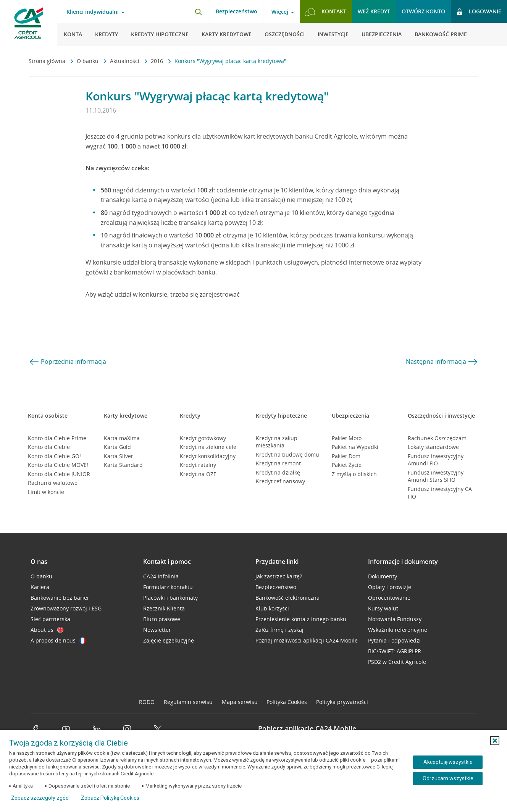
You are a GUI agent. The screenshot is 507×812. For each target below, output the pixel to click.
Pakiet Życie (347, 465)
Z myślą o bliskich (354, 474)
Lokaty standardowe (433, 447)
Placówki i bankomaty (170, 598)
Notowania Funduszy (395, 619)
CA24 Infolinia (161, 576)
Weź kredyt (374, 11)
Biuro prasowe (162, 619)
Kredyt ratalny (198, 465)
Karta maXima (122, 438)
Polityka (287, 702)
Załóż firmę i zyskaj (279, 630)
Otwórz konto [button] (423, 11)
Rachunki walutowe (53, 483)
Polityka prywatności (342, 702)
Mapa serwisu (240, 702)
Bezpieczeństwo (237, 11)
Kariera (40, 587)
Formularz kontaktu (168, 587)
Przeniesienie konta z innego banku (301, 619)
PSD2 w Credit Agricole (397, 662)
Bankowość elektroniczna (287, 598)
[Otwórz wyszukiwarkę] (198, 11)
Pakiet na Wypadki (355, 447)
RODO (147, 702)
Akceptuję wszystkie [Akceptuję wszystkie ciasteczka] (448, 762)
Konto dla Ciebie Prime (57, 438)
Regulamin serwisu (188, 702)
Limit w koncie (46, 492)
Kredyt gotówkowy (203, 438)
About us (47, 630)
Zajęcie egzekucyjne (169, 640)
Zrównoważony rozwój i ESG (66, 608)
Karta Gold (117, 447)
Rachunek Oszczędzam (437, 438)
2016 (158, 61)
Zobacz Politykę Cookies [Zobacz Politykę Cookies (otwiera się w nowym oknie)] (110, 798)
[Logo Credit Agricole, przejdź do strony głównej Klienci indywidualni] (29, 23)
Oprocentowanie (389, 598)
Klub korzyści (272, 608)
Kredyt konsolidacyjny (208, 456)
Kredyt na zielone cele (208, 447)
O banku (88, 61)
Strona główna (48, 61)
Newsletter (157, 630)
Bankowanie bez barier (60, 598)
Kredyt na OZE (198, 474)
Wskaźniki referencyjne (398, 630)
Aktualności (125, 61)
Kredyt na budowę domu (287, 454)
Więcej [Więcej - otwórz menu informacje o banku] (280, 12)
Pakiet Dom (346, 456)
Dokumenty (383, 576)
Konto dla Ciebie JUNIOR (59, 474)
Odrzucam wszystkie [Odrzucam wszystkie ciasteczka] (448, 778)
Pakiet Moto (347, 438)
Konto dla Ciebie (49, 447)
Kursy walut (383, 608)
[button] (495, 741)
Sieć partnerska (50, 619)
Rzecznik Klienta (164, 608)
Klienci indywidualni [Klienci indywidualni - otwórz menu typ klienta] (93, 12)
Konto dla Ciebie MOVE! (58, 465)
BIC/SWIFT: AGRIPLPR (395, 651)
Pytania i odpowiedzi (394, 640)
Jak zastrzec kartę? (279, 576)
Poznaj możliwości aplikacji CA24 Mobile (307, 640)
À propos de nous (58, 640)
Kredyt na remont (278, 463)
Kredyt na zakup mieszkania (277, 442)
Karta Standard (123, 465)
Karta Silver (119, 456)
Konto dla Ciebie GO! (54, 456)
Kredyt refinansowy (280, 481)
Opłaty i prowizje (390, 587)
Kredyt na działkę (278, 472)
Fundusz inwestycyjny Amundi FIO (436, 460)
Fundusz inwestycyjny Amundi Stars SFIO (436, 476)
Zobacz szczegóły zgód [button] (40, 798)
